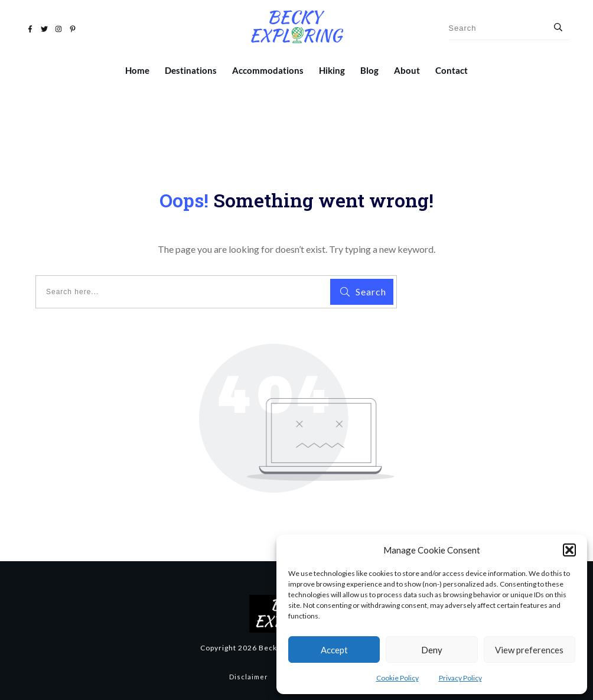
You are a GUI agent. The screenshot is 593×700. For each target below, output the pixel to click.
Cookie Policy (397, 678)
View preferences (529, 650)
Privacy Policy (460, 678)
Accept (334, 650)
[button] (569, 550)
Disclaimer (249, 677)
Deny (432, 650)
